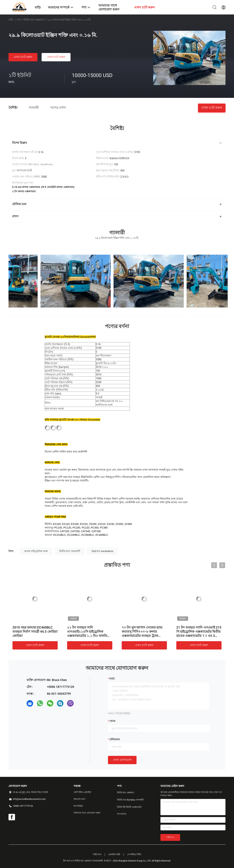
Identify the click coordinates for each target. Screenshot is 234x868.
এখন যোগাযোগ (122, 760)
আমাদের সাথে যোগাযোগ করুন (87, 813)
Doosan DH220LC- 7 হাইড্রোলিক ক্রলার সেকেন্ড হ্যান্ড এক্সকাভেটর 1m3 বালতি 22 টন (35, 632)
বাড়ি (11, 20)
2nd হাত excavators (102, 551)
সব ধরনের (122, 814)
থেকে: (113, 721)
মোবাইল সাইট (114, 854)
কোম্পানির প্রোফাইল (82, 792)
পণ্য (19, 20)
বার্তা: (112, 679)
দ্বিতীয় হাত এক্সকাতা (34, 20)
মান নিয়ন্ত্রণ (78, 806)
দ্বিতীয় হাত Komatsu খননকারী (130, 800)
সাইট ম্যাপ (97, 854)
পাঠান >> (170, 837)
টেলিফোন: (115, 739)
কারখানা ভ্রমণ (79, 799)
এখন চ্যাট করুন (23, 57)
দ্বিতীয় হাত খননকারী (70, 551)
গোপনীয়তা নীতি (134, 854)
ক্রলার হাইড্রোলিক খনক (36, 551)
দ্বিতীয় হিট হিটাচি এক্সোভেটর (129, 807)
